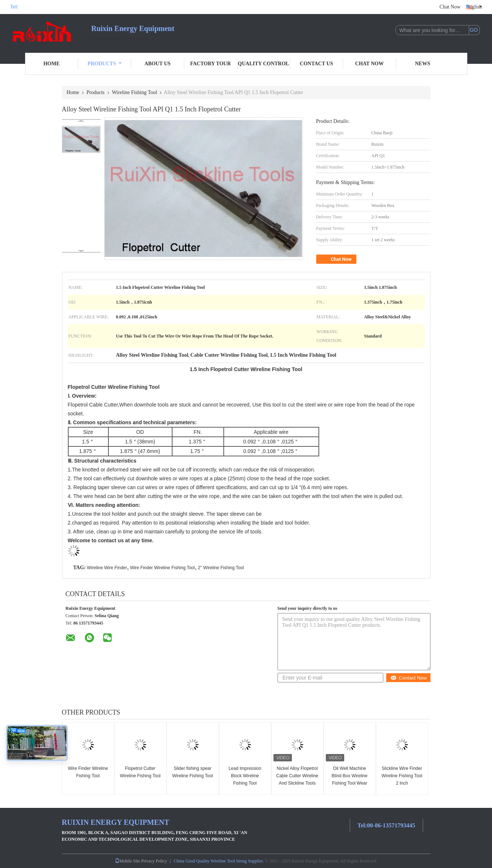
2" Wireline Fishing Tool (221, 568)
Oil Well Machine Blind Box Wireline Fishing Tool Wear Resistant (350, 779)
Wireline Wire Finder (107, 568)
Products (105, 64)
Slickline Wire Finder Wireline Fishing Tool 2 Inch (402, 776)
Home (52, 64)
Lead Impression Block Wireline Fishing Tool (245, 776)
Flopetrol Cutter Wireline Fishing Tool (140, 772)
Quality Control (263, 64)
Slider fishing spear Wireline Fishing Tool (193, 772)
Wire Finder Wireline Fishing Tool (163, 568)
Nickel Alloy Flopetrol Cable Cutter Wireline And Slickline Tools (297, 776)
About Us (158, 64)
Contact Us (317, 64)
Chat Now (450, 7)
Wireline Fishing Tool (135, 92)
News (423, 64)
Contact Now (409, 678)
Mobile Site (128, 861)
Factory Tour (210, 64)
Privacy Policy (154, 861)
